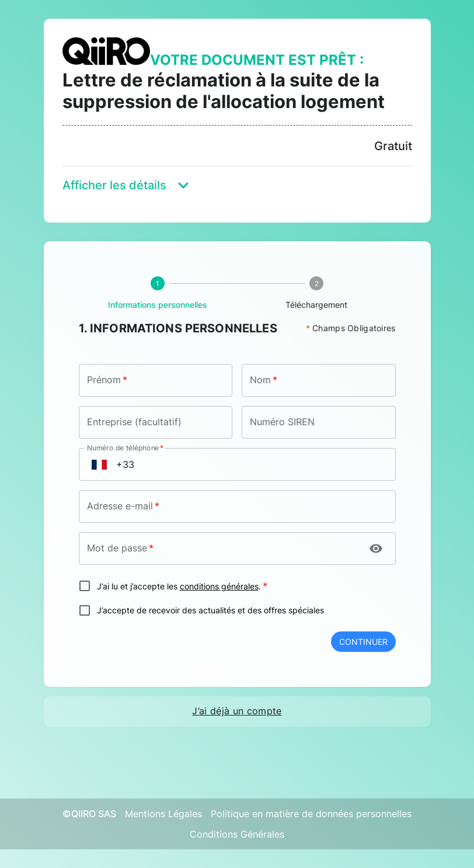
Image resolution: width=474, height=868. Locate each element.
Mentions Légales (163, 814)
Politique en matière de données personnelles (311, 814)
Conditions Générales (237, 834)
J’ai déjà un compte (237, 711)
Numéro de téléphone (125, 448)
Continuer (363, 642)
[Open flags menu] (99, 464)
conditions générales (219, 586)
